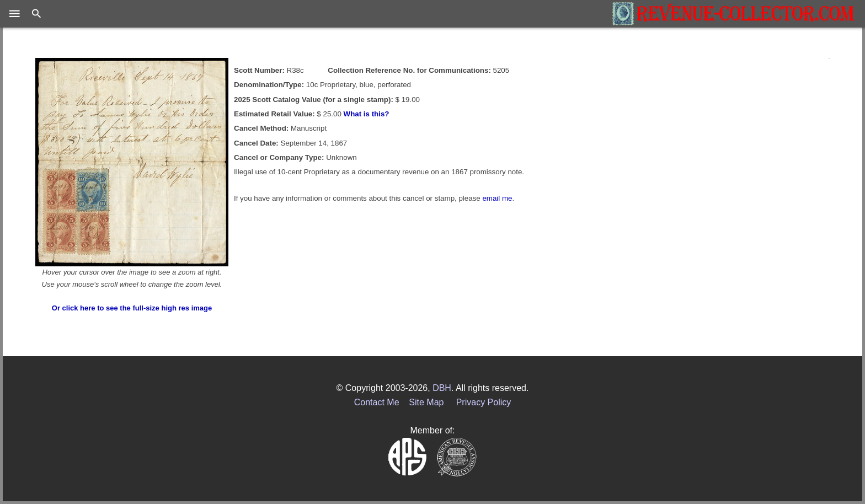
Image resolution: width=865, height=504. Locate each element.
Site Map (426, 402)
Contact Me (377, 402)
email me (497, 198)
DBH (442, 388)
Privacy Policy (484, 402)
